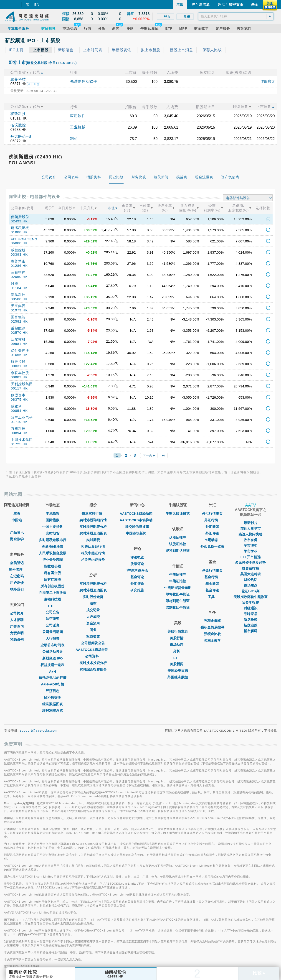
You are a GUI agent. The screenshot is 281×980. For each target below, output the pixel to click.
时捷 (15, 284)
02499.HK (19, 221)
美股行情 (178, 638)
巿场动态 (212, 540)
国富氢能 (18, 317)
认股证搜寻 (178, 537)
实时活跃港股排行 (53, 540)
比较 (259, 973)
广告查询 (17, 626)
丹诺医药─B (21, 136)
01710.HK (19, 422)
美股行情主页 (178, 631)
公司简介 (17, 613)
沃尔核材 (18, 339)
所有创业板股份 (52, 586)
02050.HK (19, 277)
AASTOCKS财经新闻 (137, 513)
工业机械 (78, 127)
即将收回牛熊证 (178, 594)
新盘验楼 (251, 620)
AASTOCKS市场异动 (93, 650)
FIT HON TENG (24, 239)
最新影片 (251, 523)
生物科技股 (52, 599)
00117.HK (19, 388)
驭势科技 (18, 114)
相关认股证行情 (93, 546)
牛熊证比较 (178, 581)
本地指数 (53, 513)
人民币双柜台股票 (53, 553)
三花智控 (18, 272)
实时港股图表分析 (93, 527)
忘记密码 (17, 576)
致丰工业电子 (22, 417)
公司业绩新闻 (53, 632)
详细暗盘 (268, 81)
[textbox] (236, 16)
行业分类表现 (53, 560)
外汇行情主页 (212, 513)
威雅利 (16, 406)
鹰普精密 (18, 261)
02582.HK (19, 321)
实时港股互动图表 (93, 533)
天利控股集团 (22, 384)
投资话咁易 (250, 568)
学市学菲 (251, 551)
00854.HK (19, 411)
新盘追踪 (251, 625)
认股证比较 (178, 544)
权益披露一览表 (52, 665)
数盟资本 (18, 395)
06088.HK (19, 243)
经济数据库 (52, 697)
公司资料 (93, 656)
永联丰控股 (20, 373)
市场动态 (178, 645)
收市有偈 (251, 540)
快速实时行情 (93, 513)
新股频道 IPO (53, 658)
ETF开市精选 (251, 557)
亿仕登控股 (20, 350)
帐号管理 (17, 569)
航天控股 (18, 362)
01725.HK (19, 444)
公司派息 (53, 625)
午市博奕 (251, 546)
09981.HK (19, 344)
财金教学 (17, 539)
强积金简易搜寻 (212, 627)
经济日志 (53, 691)
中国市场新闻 (137, 533)
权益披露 (93, 636)
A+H (53, 671)
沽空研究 (53, 619)
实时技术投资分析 (93, 663)
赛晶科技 (18, 295)
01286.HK (19, 266)
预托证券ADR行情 (53, 678)
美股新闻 (178, 664)
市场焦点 (251, 585)
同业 (93, 630)
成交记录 (93, 610)
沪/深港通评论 (137, 570)
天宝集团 (18, 306)
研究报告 (137, 590)
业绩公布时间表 (52, 645)
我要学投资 (250, 602)
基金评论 (137, 577)
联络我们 (17, 589)
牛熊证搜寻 (178, 574)
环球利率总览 (53, 711)
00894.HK (19, 433)
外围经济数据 (178, 677)
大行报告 (53, 638)
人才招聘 (17, 620)
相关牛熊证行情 (93, 553)
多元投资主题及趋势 (250, 563)
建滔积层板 (20, 228)
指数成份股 (52, 566)
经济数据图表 (53, 704)
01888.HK (19, 232)
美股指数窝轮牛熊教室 (251, 597)
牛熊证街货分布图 (178, 588)
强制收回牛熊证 (178, 607)
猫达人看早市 (251, 528)
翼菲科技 (18, 79)
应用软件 (78, 116)
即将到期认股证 (178, 551)
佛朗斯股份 (20, 217)
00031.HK (19, 366)
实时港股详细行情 (93, 520)
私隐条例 (17, 640)
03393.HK (19, 254)
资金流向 (93, 623)
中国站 (17, 520)
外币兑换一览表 (212, 546)
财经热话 (251, 580)
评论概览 (137, 557)
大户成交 (93, 617)
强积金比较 (212, 634)
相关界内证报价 (93, 560)
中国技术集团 (22, 440)
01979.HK (19, 310)
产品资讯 (17, 532)
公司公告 (53, 612)
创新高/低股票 (53, 546)
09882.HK (19, 377)
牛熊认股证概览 (178, 513)
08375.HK (19, 399)
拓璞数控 (18, 125)
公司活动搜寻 (53, 652)
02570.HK (19, 332)
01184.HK (19, 288)
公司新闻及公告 (93, 643)
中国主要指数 (53, 527)
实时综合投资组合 (93, 669)
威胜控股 (18, 250)
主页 (17, 513)
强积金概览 (212, 621)
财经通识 (251, 608)
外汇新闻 (212, 527)
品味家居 (251, 614)
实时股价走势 (93, 597)
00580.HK (19, 299)
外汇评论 (137, 584)
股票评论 (137, 564)
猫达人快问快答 (250, 534)
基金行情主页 (212, 570)
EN (37, 4)
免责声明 (17, 633)
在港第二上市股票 (53, 593)
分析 (178, 651)
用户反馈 (17, 583)
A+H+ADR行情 (53, 684)
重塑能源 (18, 328)
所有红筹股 (52, 579)
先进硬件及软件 (84, 81)
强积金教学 (212, 640)
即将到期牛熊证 (178, 601)
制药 (74, 139)
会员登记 (17, 563)
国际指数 (53, 520)
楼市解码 (251, 631)
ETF (53, 606)
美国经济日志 (178, 671)
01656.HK (19, 355)
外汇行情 (212, 520)
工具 (212, 597)
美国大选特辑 (251, 574)
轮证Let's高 (250, 591)
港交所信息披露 (137, 527)
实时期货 (53, 533)
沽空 (93, 603)
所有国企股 (52, 573)
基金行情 (212, 577)
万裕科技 (18, 429)
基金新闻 (212, 584)
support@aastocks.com (39, 731)
